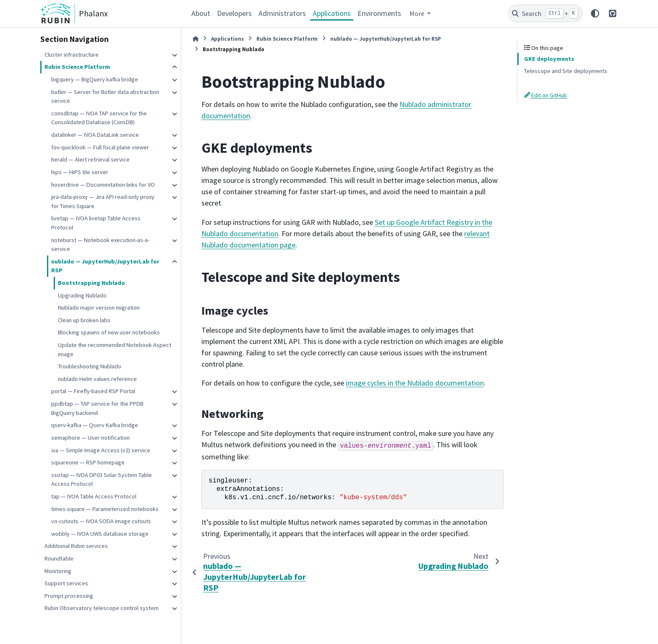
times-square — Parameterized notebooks (105, 509)
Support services (66, 583)
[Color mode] (595, 13)
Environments (379, 13)
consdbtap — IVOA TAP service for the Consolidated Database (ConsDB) (99, 118)
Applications (332, 13)
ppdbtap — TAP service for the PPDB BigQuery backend (97, 408)
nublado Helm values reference (97, 379)
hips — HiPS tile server (80, 172)
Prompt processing (69, 596)
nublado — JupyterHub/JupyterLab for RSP (105, 266)
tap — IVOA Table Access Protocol (94, 496)
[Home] (196, 39)
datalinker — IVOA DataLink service (95, 135)
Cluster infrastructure (72, 55)
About (201, 13)
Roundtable (59, 558)
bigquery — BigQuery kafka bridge (95, 79)
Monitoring (58, 571)
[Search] (545, 13)
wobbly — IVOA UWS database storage (100, 534)
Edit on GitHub (546, 95)
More (418, 13)
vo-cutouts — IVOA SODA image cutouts (101, 521)
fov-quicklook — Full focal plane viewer (100, 147)
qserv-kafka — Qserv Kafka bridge (95, 425)
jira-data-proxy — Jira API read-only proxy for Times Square (103, 201)
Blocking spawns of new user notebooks (109, 332)
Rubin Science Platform (77, 67)
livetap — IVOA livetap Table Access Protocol (96, 223)
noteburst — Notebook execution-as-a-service (100, 245)
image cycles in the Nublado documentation (415, 383)
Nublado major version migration (99, 308)
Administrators (282, 13)
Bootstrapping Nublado (91, 283)
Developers (234, 13)
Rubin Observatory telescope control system (102, 608)
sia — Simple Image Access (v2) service (101, 450)
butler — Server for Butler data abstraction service (105, 96)
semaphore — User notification (90, 438)
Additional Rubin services (76, 546)
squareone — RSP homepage (88, 462)
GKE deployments (549, 59)
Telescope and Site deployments (566, 71)
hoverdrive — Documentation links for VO (103, 185)
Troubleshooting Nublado (90, 366)
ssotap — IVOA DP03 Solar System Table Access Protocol (102, 480)
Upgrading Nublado (82, 295)
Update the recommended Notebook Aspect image (115, 349)
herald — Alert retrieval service (90, 159)
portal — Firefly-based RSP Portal (93, 391)
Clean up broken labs (84, 320)
